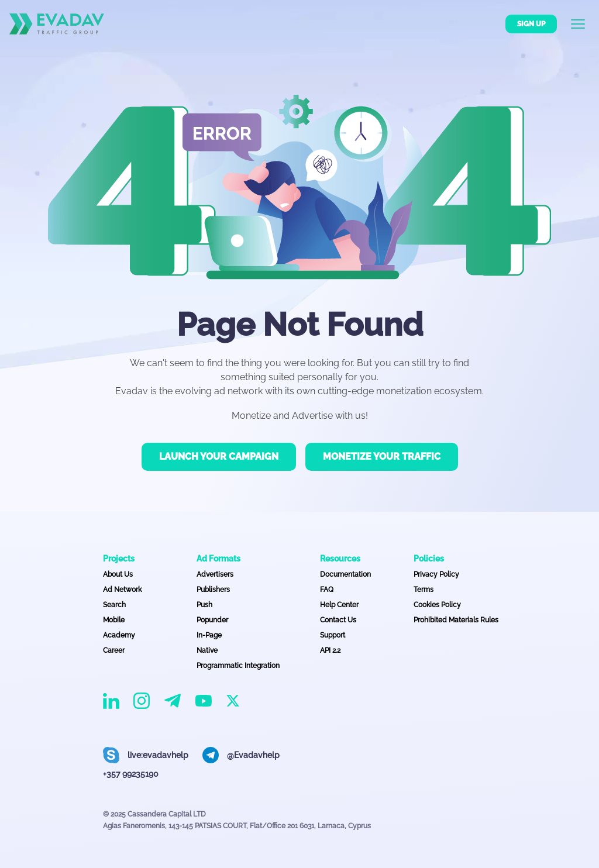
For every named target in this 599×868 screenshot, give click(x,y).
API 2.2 (330, 650)
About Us (118, 574)
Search (114, 605)
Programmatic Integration (238, 666)
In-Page (209, 635)
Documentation (345, 574)
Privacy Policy (436, 574)
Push (204, 605)
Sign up (531, 24)
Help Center (339, 605)
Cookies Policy (437, 605)
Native (207, 650)
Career (114, 650)
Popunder (212, 620)
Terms (424, 590)
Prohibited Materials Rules (456, 620)
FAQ (327, 590)
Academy (119, 635)
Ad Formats (218, 559)
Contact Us (338, 620)
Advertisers (215, 574)
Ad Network (122, 590)
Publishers (213, 590)
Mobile (114, 620)
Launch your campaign (219, 457)
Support (333, 635)
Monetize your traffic (382, 457)
